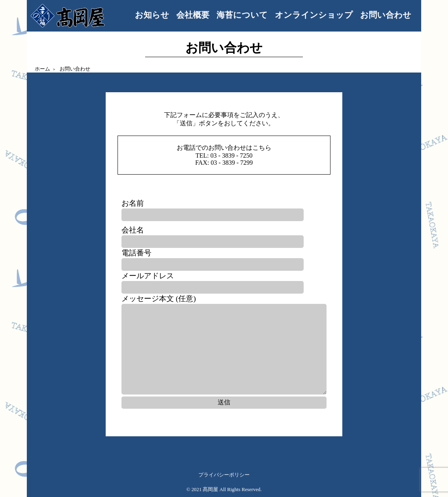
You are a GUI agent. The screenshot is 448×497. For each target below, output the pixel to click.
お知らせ (152, 15)
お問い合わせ (386, 15)
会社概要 (193, 15)
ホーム (42, 69)
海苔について (242, 15)
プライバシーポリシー (224, 475)
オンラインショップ (314, 15)
